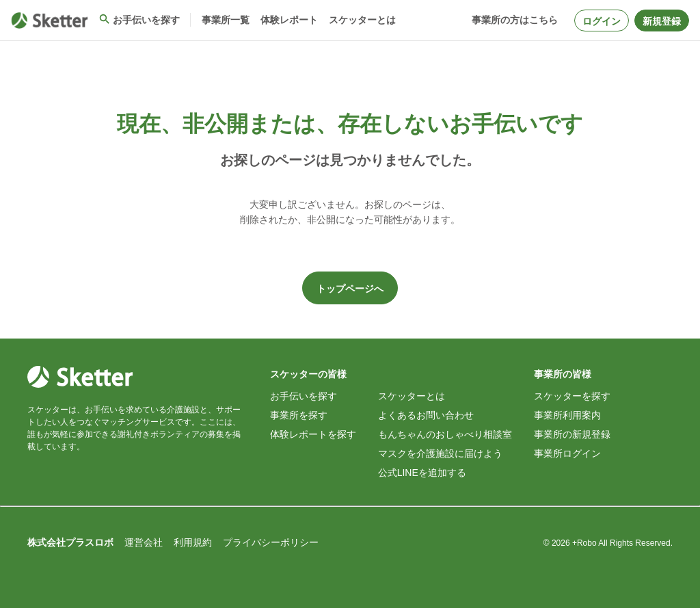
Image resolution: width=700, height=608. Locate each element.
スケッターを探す (572, 396)
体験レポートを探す (313, 434)
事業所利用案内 (567, 415)
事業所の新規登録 (572, 434)
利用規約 (193, 542)
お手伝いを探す (304, 396)
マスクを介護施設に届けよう (440, 453)
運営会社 (144, 542)
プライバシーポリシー (271, 542)
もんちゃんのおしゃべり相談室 (445, 434)
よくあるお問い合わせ (426, 415)
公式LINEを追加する (422, 473)
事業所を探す (299, 415)
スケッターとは (412, 396)
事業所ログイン (567, 453)
